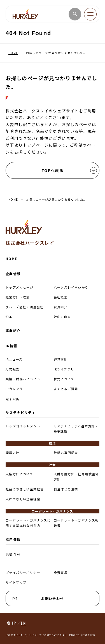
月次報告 (13, 369)
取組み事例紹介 (66, 453)
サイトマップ (16, 582)
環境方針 (13, 453)
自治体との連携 (66, 489)
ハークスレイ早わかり (71, 287)
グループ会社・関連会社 (25, 307)
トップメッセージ (19, 287)
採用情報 (13, 539)
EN (23, 623)
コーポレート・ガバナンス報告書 (76, 523)
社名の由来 (62, 317)
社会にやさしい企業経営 (25, 489)
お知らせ (13, 554)
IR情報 (11, 346)
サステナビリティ (20, 412)
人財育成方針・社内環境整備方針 (76, 477)
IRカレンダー (16, 389)
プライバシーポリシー (23, 573)
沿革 (9, 317)
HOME (11, 259)
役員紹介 (61, 307)
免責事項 (61, 573)
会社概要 (61, 297)
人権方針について (19, 474)
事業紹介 (13, 331)
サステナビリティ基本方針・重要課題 (76, 429)
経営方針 (61, 359)
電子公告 (13, 399)
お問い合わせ (38, 598)
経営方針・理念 (18, 297)
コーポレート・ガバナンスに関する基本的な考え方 (28, 523)
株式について (64, 379)
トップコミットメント (23, 426)
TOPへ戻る (69, 170)
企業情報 (13, 274)
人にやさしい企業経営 (23, 499)
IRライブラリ (64, 369)
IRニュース (14, 359)
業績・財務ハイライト (23, 379)
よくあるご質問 (66, 389)
